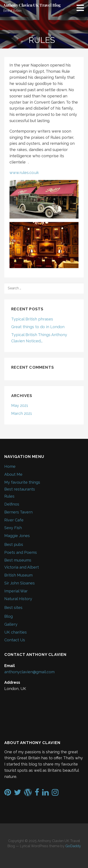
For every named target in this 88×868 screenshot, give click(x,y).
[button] (82, 8)
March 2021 (22, 413)
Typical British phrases (32, 319)
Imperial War (16, 591)
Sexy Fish (13, 528)
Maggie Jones (17, 536)
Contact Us (15, 640)
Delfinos (12, 504)
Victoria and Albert (22, 567)
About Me (13, 474)
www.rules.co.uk (24, 173)
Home (10, 466)
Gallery (11, 624)
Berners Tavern (18, 512)
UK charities (16, 632)
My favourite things (22, 482)
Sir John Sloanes (20, 583)
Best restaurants (20, 489)
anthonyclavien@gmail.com (29, 672)
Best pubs (14, 544)
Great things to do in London (38, 327)
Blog (9, 616)
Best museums (18, 560)
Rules (9, 496)
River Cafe (14, 520)
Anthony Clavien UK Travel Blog (32, 5)
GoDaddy (73, 846)
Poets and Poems (21, 552)
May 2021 (20, 405)
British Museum (18, 575)
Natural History (18, 599)
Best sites (13, 608)
